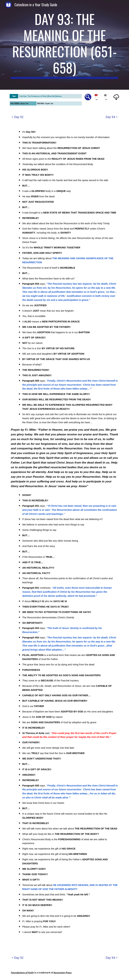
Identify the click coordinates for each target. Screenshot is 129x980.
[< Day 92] (17, 117)
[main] (64, 45)
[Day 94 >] (111, 117)
